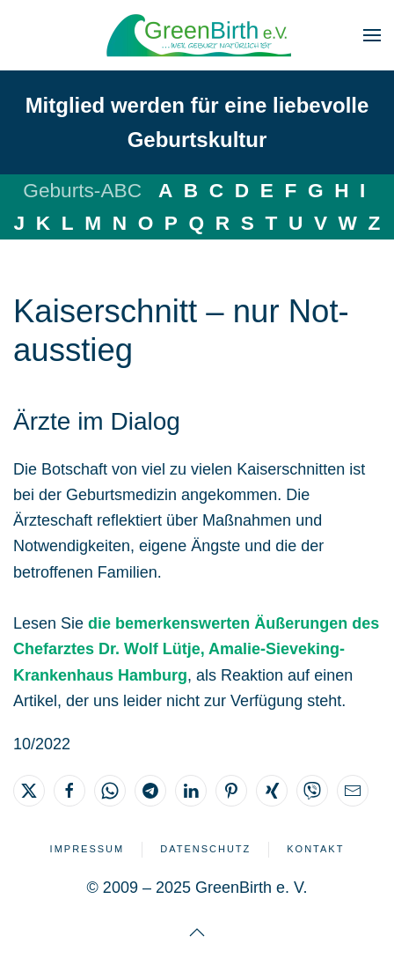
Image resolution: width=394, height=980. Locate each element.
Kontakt (315, 849)
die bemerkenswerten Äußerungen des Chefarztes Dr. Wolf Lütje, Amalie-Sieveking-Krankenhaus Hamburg (196, 649)
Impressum (88, 849)
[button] (372, 35)
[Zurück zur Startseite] (197, 35)
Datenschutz (205, 849)
